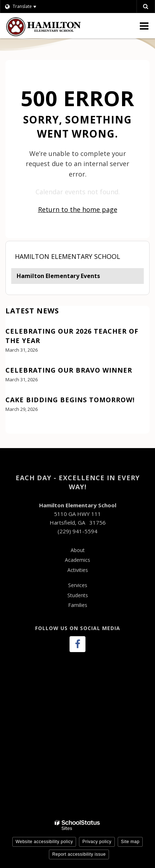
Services (78, 585)
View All (16, 429)
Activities (78, 570)
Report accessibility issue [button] (79, 854)
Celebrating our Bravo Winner (69, 370)
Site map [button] (130, 842)
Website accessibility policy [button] (44, 842)
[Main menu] (144, 26)
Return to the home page (78, 209)
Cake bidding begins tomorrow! (70, 400)
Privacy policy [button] (97, 842)
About (78, 550)
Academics (77, 560)
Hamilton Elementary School (68, 256)
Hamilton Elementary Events (58, 276)
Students (78, 595)
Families (78, 605)
